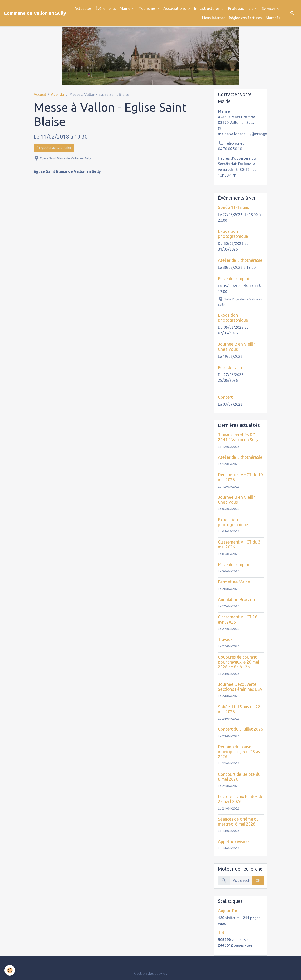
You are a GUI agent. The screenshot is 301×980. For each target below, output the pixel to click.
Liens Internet (214, 18)
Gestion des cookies (150, 973)
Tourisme (147, 8)
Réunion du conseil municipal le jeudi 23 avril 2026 (241, 752)
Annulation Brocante (237, 600)
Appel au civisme (233, 842)
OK (258, 880)
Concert (225, 397)
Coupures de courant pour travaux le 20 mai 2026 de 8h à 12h (238, 662)
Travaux (225, 639)
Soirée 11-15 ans (234, 207)
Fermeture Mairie (234, 582)
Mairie (125, 8)
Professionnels (241, 8)
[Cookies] (10, 970)
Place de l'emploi (234, 279)
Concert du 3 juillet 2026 (241, 729)
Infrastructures (207, 8)
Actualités (83, 8)
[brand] (35, 13)
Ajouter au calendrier (54, 148)
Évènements (106, 8)
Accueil (40, 94)
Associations (175, 8)
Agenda (58, 94)
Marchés (273, 18)
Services (269, 8)
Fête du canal (230, 368)
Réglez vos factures (245, 18)
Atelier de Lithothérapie (240, 260)
